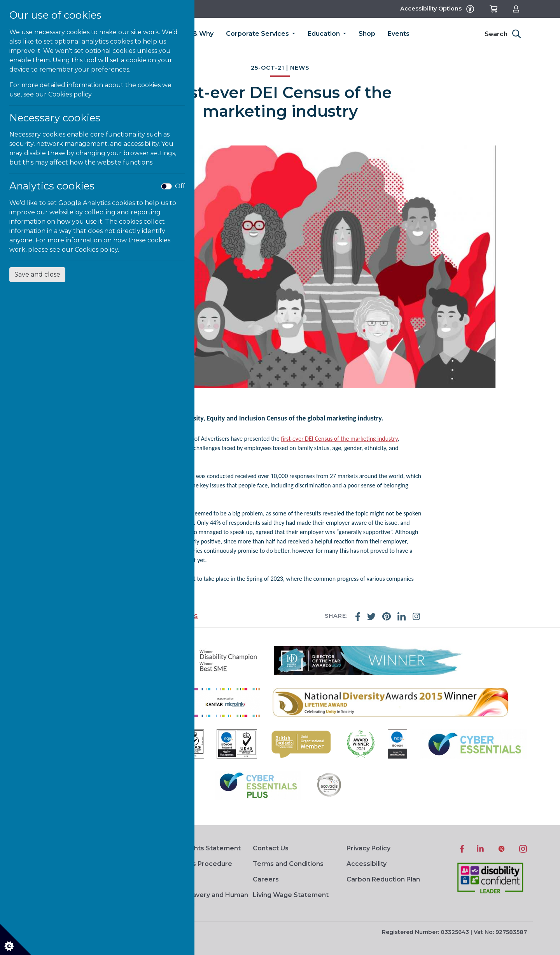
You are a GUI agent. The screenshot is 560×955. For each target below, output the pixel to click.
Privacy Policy (368, 848)
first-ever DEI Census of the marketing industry (339, 439)
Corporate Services (258, 34)
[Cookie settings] (16, 939)
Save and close (37, 274)
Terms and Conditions (288, 864)
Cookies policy (70, 94)
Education (325, 34)
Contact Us (271, 848)
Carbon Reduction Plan (383, 879)
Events (399, 34)
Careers (266, 879)
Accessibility (367, 864)
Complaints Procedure (196, 864)
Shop (367, 34)
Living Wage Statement (291, 895)
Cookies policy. (97, 250)
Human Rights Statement (200, 848)
